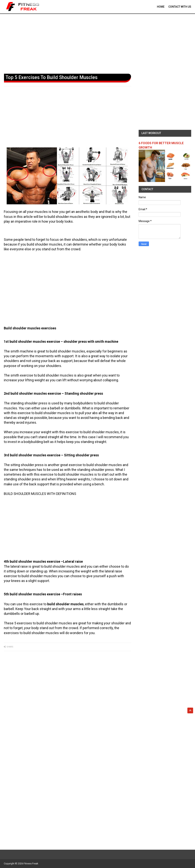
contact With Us (180, 7)
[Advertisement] (97, 43)
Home (161, 7)
